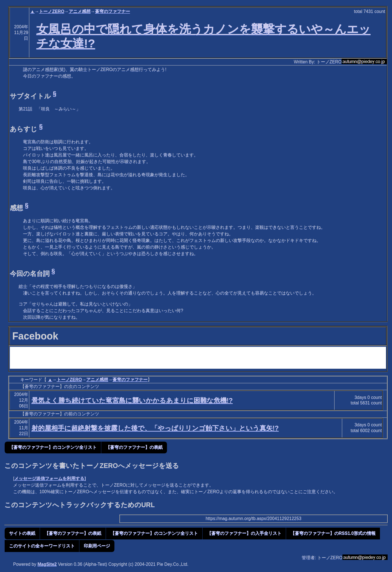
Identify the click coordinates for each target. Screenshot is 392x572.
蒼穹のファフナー (113, 11)
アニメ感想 (80, 11)
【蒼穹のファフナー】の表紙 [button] (134, 447)
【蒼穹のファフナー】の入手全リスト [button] (244, 533)
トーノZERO (51, 11)
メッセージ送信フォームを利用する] (50, 478)
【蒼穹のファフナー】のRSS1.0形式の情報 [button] (333, 533)
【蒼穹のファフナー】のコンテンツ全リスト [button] (53, 447)
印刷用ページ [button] (97, 546)
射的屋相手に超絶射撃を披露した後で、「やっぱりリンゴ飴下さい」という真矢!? (155, 428)
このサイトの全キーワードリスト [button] (42, 546)
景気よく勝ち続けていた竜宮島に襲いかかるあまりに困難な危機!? (132, 400)
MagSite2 (47, 564)
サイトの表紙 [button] (22, 533)
